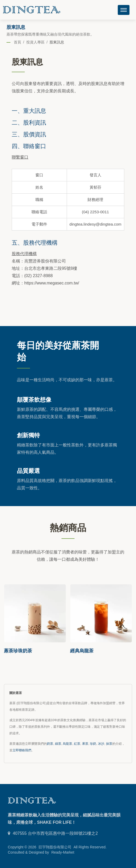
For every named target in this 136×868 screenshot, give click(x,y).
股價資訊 (35, 134)
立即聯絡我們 (22, 750)
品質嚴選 (28, 471)
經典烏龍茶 (82, 651)
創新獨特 (28, 435)
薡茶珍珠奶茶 (18, 651)
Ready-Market (63, 852)
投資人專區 (35, 42)
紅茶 (77, 744)
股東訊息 (57, 42)
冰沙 (101, 744)
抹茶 (109, 744)
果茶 (85, 744)
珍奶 (93, 744)
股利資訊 (35, 122)
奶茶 (50, 744)
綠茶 (58, 744)
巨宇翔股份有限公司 (55, 847)
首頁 (17, 42)
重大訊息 (35, 110)
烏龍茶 (67, 744)
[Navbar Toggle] (124, 10)
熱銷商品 (68, 527)
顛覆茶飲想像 (34, 399)
